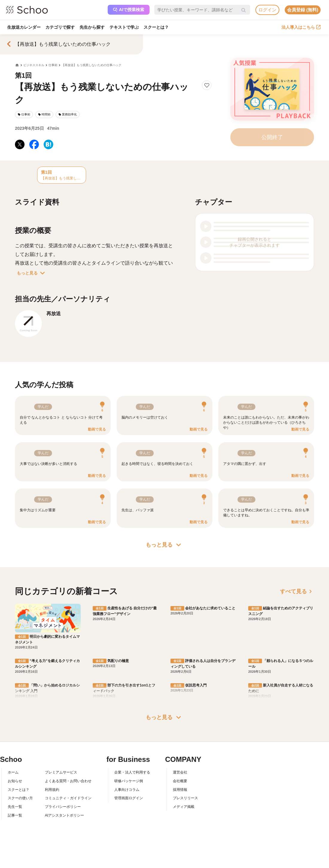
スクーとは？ (156, 27)
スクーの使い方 (20, 798)
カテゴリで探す (60, 27)
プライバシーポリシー (63, 807)
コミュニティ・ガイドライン (68, 798)
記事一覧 (15, 815)
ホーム (13, 772)
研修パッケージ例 (129, 781)
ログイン (267, 10)
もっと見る (32, 273)
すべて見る (297, 591)
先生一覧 (15, 807)
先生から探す (92, 27)
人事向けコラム (127, 790)
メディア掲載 (184, 807)
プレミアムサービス (61, 772)
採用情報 (180, 790)
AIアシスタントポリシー (64, 815)
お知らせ (15, 781)
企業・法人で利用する (132, 772)
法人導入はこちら (301, 27)
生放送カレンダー (24, 27)
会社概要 (180, 781)
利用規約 (52, 790)
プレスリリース (185, 798)
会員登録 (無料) (303, 10)
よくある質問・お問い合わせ (68, 781)
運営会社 (180, 772)
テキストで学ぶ (124, 27)
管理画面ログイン (129, 798)
